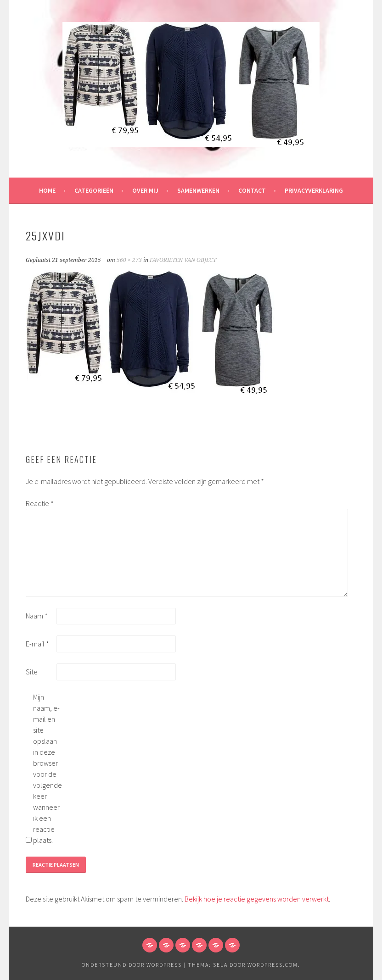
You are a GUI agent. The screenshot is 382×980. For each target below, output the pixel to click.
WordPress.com (273, 965)
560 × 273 (129, 260)
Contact (252, 190)
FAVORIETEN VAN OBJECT (183, 260)
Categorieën (94, 190)
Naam (37, 616)
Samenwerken (198, 190)
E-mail (37, 644)
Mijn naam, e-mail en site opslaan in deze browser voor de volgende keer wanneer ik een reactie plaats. (48, 768)
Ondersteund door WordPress (132, 965)
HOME (47, 190)
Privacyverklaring (314, 190)
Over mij (145, 190)
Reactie (40, 503)
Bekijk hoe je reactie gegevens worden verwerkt (257, 899)
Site (32, 672)
